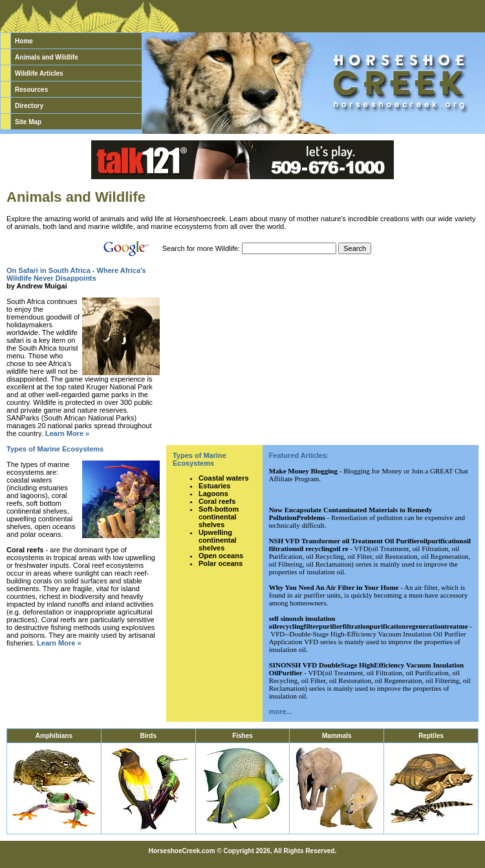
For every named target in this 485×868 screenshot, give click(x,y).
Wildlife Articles (39, 73)
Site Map (28, 122)
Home (24, 41)
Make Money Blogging (303, 471)
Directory (29, 106)
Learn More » (67, 433)
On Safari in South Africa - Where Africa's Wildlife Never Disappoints (76, 274)
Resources (31, 90)
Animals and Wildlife (47, 57)
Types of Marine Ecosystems (55, 449)
